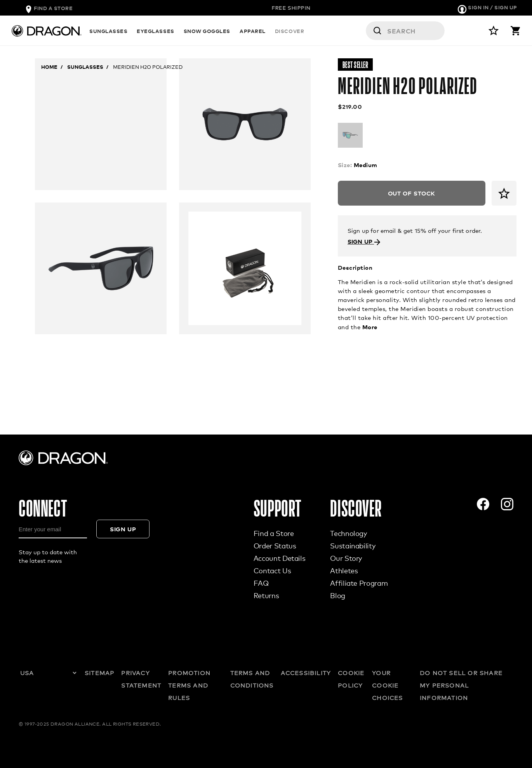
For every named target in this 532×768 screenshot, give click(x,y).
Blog (338, 595)
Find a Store (274, 533)
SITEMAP (99, 673)
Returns (266, 595)
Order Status (275, 546)
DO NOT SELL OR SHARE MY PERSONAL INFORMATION (461, 685)
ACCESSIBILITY (306, 673)
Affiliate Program (359, 583)
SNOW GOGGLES (207, 31)
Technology (348, 533)
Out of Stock (412, 193)
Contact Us (272, 571)
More (370, 327)
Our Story (346, 558)
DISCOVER (289, 31)
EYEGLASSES (155, 31)
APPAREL (253, 31)
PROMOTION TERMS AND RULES (189, 685)
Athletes (344, 571)
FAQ (261, 583)
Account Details (280, 558)
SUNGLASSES (108, 31)
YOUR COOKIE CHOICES (387, 685)
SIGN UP (364, 241)
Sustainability (353, 546)
